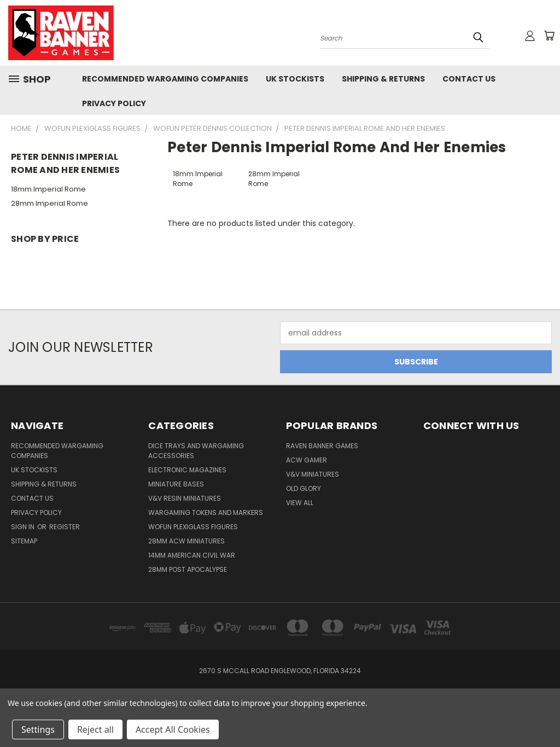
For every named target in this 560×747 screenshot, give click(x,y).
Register (65, 527)
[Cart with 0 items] (549, 36)
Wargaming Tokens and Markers (206, 513)
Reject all (95, 729)
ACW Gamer (307, 460)
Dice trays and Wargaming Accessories (196, 451)
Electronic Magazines (187, 470)
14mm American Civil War (192, 555)
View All (300, 503)
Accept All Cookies (173, 729)
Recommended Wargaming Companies (165, 79)
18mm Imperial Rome (48, 189)
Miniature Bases (176, 484)
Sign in (24, 527)
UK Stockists (295, 79)
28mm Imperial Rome (49, 203)
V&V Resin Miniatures (185, 498)
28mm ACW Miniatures (186, 541)
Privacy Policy (114, 103)
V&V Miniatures (313, 474)
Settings (38, 729)
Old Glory (304, 488)
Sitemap (24, 541)
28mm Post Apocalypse (188, 569)
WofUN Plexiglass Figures (193, 527)
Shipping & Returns (383, 79)
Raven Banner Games (322, 446)
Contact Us (469, 79)
